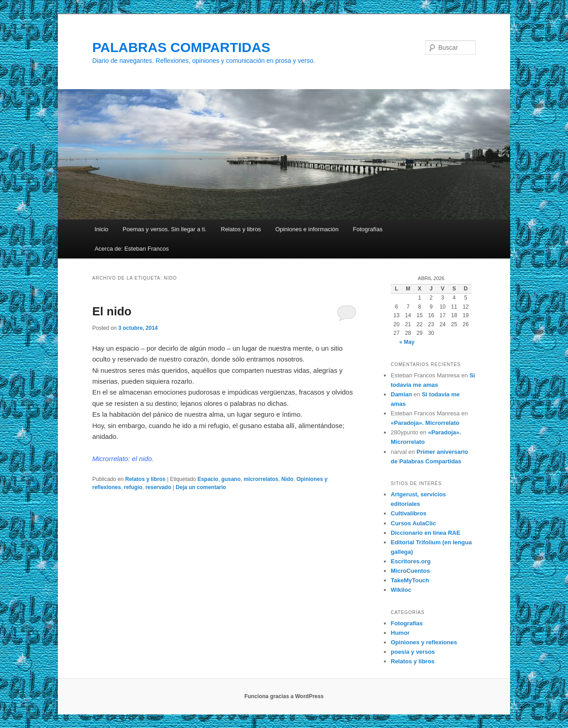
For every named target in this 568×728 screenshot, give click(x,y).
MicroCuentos (410, 571)
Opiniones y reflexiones (424, 642)
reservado (158, 487)
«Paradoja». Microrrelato (425, 423)
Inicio (101, 229)
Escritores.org (411, 561)
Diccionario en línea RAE (426, 533)
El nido (112, 311)
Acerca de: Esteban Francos (132, 249)
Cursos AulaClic (413, 523)
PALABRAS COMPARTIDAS (181, 47)
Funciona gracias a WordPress (284, 696)
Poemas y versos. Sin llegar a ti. (165, 229)
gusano (231, 479)
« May (407, 342)
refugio (133, 487)
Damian (401, 394)
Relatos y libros (241, 229)
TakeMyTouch (410, 580)
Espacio (208, 479)
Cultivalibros (409, 513)
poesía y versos (413, 652)
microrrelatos (261, 479)
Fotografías (368, 229)
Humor (400, 633)
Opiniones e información (307, 229)
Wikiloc (401, 590)
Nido (287, 479)
